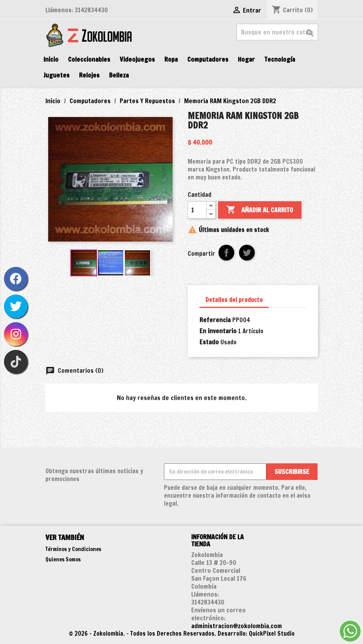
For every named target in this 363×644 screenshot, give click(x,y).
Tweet (247, 253)
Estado (209, 342)
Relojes (89, 75)
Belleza (119, 75)
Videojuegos (137, 59)
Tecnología (280, 59)
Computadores (208, 59)
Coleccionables (89, 59)
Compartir (226, 253)
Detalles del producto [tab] (234, 300)
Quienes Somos (63, 559)
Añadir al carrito (260, 210)
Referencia (215, 320)
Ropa (171, 59)
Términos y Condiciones (73, 549)
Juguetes (56, 75)
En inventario (218, 331)
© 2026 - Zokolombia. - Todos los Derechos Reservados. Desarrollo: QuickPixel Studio (182, 634)
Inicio (51, 59)
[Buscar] (277, 32)
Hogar (246, 59)
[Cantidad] (197, 210)
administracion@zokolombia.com (237, 626)
